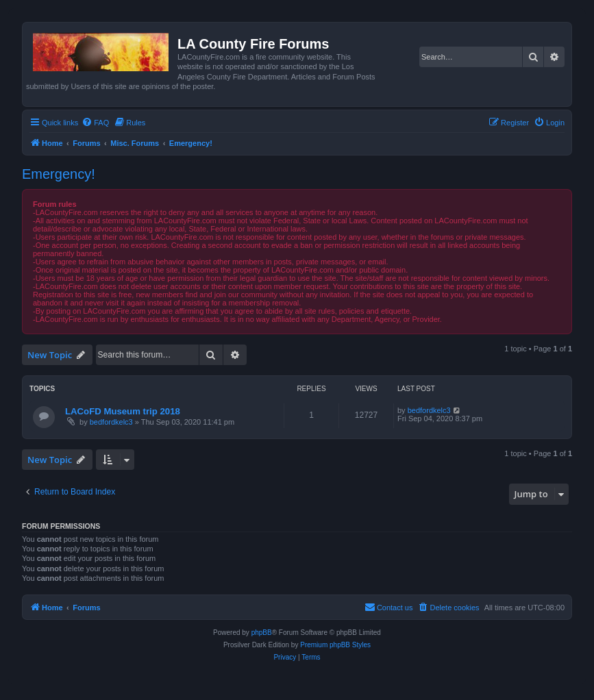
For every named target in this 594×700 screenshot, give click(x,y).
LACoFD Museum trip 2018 (123, 411)
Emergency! (59, 174)
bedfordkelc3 (111, 422)
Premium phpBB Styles (335, 645)
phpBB (262, 633)
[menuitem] (95, 123)
